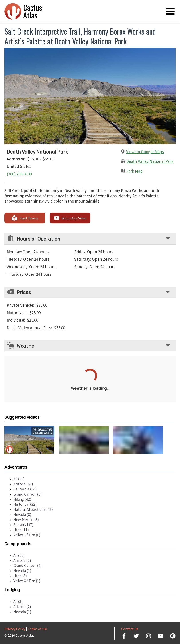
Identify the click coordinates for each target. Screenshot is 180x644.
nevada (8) (22, 514)
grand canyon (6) (27, 494)
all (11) (19, 555)
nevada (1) (22, 571)
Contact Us (130, 629)
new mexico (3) (26, 520)
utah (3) (20, 576)
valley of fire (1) (27, 581)
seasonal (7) (23, 525)
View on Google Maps (145, 152)
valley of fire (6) (27, 535)
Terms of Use (38, 629)
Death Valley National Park (150, 161)
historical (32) (25, 504)
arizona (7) (22, 560)
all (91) (19, 479)
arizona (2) (22, 607)
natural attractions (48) (33, 509)
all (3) (18, 601)
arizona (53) (23, 484)
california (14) (25, 489)
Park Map (134, 171)
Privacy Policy (15, 629)
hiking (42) (22, 499)
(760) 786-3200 (19, 174)
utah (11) (21, 530)
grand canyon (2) (27, 565)
